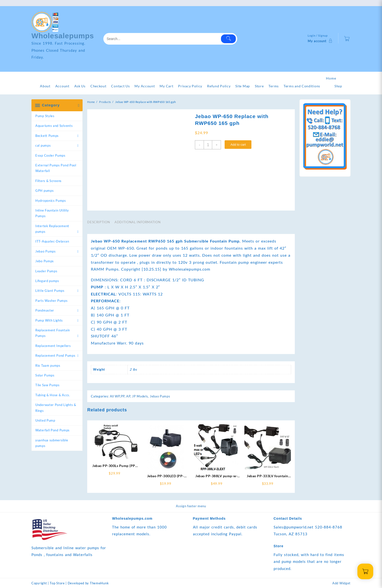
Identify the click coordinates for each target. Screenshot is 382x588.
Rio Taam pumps (48, 365)
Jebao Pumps (46, 251)
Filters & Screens (48, 181)
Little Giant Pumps (50, 291)
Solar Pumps (45, 375)
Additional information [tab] (138, 222)
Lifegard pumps (47, 281)
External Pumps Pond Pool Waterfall (56, 168)
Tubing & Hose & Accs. (53, 395)
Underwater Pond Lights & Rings (56, 408)
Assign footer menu (191, 506)
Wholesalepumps (63, 36)
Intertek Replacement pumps (52, 229)
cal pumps (43, 145)
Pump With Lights (49, 320)
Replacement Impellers (53, 346)
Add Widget (341, 583)
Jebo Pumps (45, 261)
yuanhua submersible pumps (52, 443)
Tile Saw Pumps (48, 385)
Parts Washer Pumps (52, 301)
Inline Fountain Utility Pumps (52, 213)
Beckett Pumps (47, 136)
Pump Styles (45, 116)
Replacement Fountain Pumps (53, 333)
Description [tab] (99, 222)
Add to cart (238, 145)
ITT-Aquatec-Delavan (52, 241)
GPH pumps (44, 191)
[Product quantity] (208, 145)
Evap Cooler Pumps (50, 155)
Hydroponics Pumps (51, 201)
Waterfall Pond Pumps (53, 430)
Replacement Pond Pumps (55, 355)
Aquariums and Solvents (54, 126)
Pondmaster (45, 310)
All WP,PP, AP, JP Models (129, 396)
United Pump (45, 420)
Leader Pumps (46, 271)
